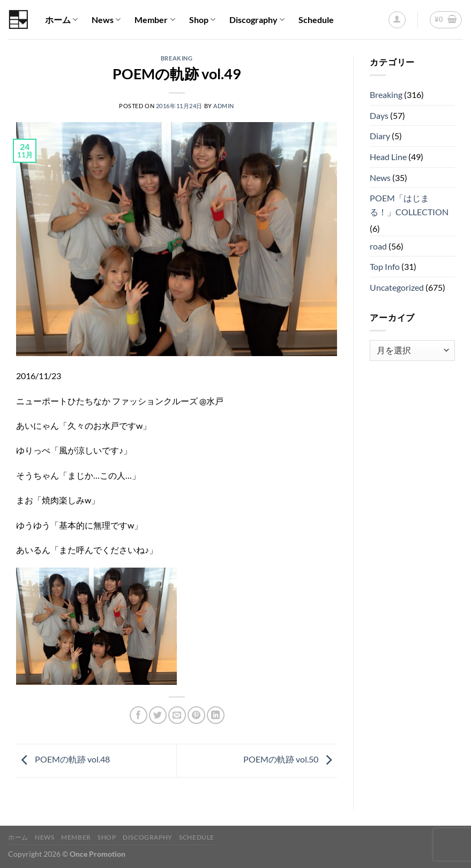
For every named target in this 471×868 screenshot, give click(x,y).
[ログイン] (397, 20)
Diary (380, 136)
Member (155, 20)
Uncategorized (397, 287)
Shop (202, 20)
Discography (257, 20)
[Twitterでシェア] (158, 715)
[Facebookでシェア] (139, 715)
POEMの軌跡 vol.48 (63, 760)
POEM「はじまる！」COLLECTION (409, 205)
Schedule (316, 20)
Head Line (388, 157)
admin (224, 106)
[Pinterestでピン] (196, 715)
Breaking (177, 58)
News (106, 20)
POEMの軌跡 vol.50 (290, 760)
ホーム (61, 20)
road (378, 246)
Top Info (385, 266)
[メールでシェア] (177, 715)
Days (379, 115)
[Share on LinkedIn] (216, 715)
